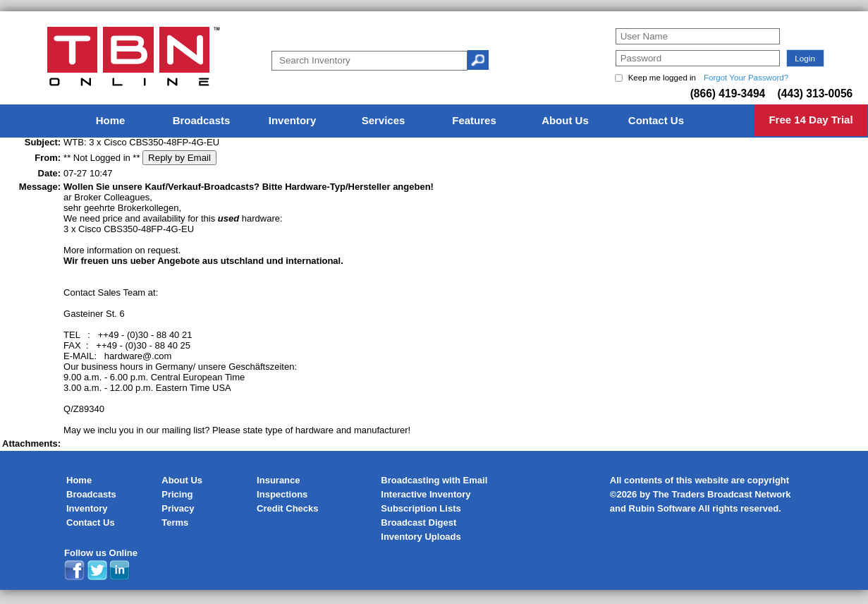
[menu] (434, 121)
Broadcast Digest (418, 523)
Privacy (178, 508)
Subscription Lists (421, 508)
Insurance (278, 480)
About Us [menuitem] (565, 120)
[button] (805, 58)
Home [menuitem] (111, 120)
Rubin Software (662, 508)
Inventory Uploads (421, 537)
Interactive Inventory (426, 494)
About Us (182, 480)
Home (79, 480)
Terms (175, 523)
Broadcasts (91, 494)
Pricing (177, 494)
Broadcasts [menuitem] (202, 120)
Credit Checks (287, 508)
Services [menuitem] (384, 120)
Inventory (87, 508)
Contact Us (91, 523)
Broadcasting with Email (434, 480)
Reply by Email (179, 158)
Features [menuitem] (474, 120)
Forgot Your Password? (746, 78)
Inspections (282, 494)
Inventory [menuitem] (293, 120)
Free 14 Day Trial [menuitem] (811, 120)
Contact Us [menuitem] (656, 120)
